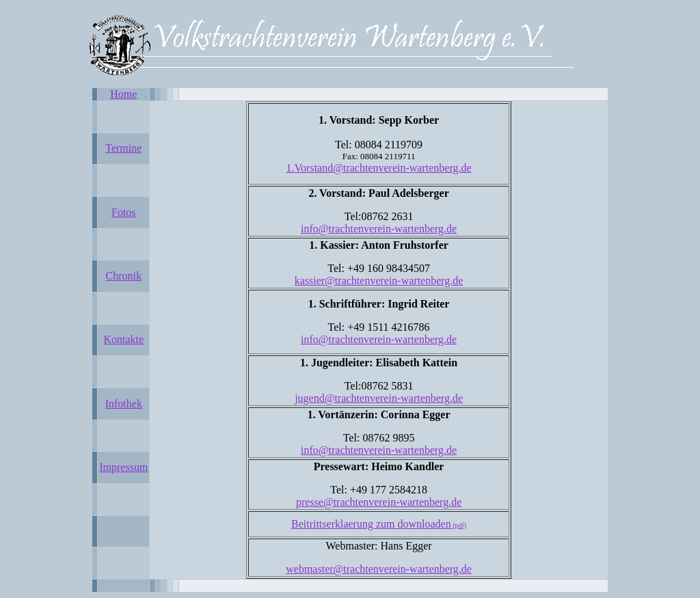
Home (123, 94)
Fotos (124, 212)
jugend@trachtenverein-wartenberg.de (379, 398)
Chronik (124, 276)
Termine (123, 148)
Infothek (124, 404)
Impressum (123, 467)
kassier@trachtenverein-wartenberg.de (379, 281)
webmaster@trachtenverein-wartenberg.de (379, 569)
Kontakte (123, 339)
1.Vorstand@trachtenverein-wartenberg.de (379, 168)
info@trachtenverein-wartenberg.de (379, 229)
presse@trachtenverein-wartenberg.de (379, 502)
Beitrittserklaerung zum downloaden (379, 524)
